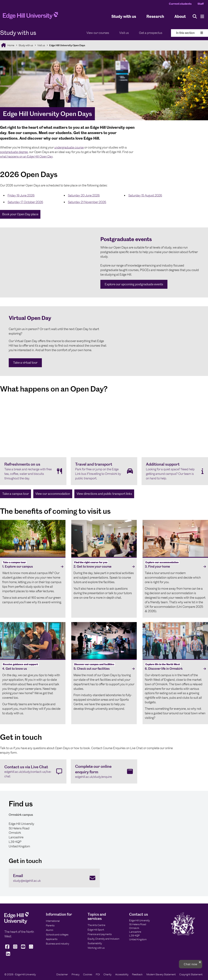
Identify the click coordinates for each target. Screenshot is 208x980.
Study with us (124, 16)
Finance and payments (100, 934)
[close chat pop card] (200, 962)
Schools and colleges (57, 935)
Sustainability (95, 943)
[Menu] (202, 16)
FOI (98, 974)
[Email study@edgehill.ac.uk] (54, 878)
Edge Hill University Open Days (67, 45)
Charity (107, 974)
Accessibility (122, 974)
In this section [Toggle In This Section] (190, 33)
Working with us (96, 948)
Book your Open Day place (20, 214)
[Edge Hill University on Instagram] (15, 949)
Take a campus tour (16, 494)
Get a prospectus (151, 33)
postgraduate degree (14, 152)
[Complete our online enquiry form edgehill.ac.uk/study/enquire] (104, 771)
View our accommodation (53, 494)
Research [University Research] (155, 16)
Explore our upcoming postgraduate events (134, 284)
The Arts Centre (96, 925)
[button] (191, 964)
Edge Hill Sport (96, 930)
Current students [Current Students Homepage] (180, 4)
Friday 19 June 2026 (21, 195)
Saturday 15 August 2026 (145, 195)
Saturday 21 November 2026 (87, 202)
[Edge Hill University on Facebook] (8, 949)
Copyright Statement (191, 974)
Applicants (52, 939)
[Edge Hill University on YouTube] (23, 949)
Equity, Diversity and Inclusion (103, 939)
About (180, 16)
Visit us (124, 33)
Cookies (88, 974)
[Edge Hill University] (16, 923)
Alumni (50, 930)
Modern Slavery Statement (161, 974)
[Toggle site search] (195, 16)
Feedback (137, 974)
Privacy (76, 974)
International (53, 921)
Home (11, 45)
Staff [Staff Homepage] (201, 4)
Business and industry (58, 944)
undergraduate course (69, 147)
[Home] (30, 17)
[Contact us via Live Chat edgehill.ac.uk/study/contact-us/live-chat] (33, 771)
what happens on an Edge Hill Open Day (26, 157)
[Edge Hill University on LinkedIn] (8, 956)
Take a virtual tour (25, 363)
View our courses (98, 33)
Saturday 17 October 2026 (25, 202)
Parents (50, 925)
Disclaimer (62, 974)
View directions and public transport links (104, 494)
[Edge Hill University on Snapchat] (31, 949)
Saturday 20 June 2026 (84, 195)
